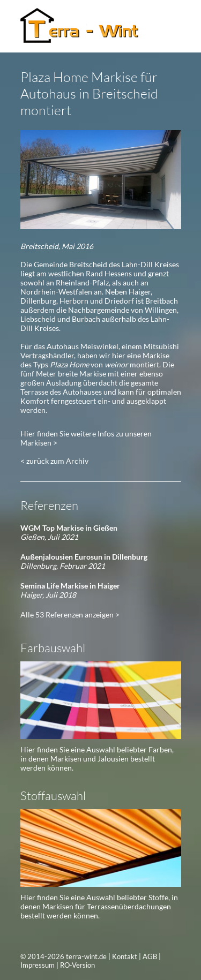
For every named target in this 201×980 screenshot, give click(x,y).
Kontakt (125, 956)
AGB (150, 956)
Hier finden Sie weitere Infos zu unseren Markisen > (86, 438)
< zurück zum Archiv (54, 461)
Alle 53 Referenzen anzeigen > (70, 615)
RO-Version (77, 965)
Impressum (38, 965)
